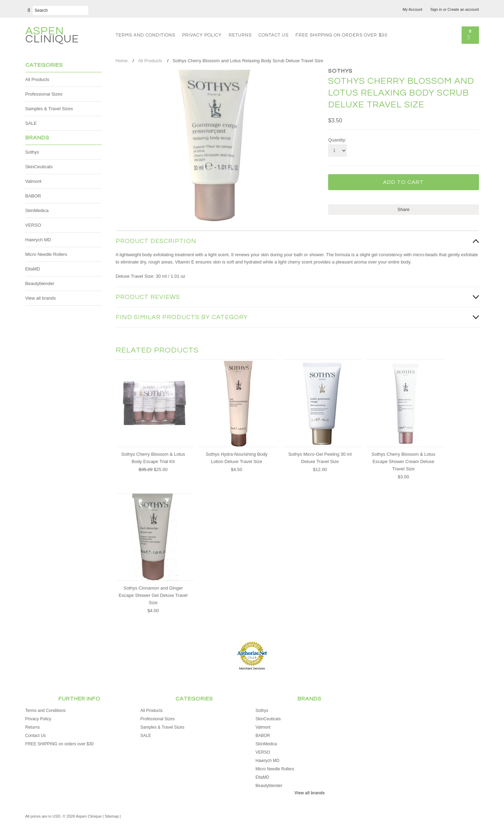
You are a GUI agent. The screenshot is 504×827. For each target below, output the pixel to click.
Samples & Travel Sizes (49, 109)
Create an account (463, 9)
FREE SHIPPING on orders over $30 (341, 35)
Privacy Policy (202, 35)
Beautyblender (40, 283)
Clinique (52, 36)
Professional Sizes (44, 94)
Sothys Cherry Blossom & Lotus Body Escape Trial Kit (153, 458)
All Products (37, 79)
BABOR (33, 196)
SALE (31, 123)
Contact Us (274, 35)
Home (122, 61)
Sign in (436, 9)
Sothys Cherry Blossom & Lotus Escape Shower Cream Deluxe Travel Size (404, 461)
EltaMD (33, 269)
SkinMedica (37, 210)
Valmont (34, 181)
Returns (240, 35)
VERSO (33, 225)
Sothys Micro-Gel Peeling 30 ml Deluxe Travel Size (320, 458)
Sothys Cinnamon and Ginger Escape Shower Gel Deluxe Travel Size (153, 595)
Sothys (32, 152)
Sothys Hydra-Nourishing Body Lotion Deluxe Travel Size (237, 458)
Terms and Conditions (145, 35)
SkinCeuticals (39, 167)
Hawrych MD (38, 240)
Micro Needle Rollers (46, 254)
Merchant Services (252, 668)
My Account (412, 9)
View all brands (41, 298)
